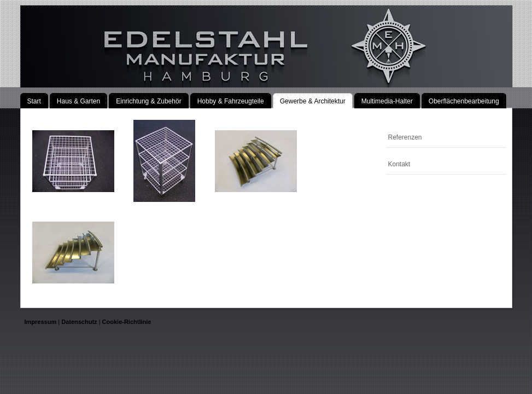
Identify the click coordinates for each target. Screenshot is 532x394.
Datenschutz (79, 322)
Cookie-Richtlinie (127, 322)
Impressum (41, 322)
